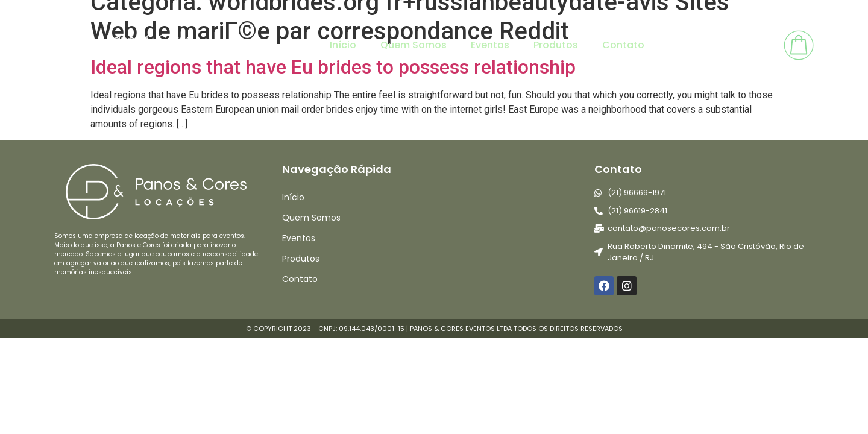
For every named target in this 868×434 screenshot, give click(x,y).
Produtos (556, 45)
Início (343, 45)
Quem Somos (414, 45)
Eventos (490, 45)
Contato (623, 45)
